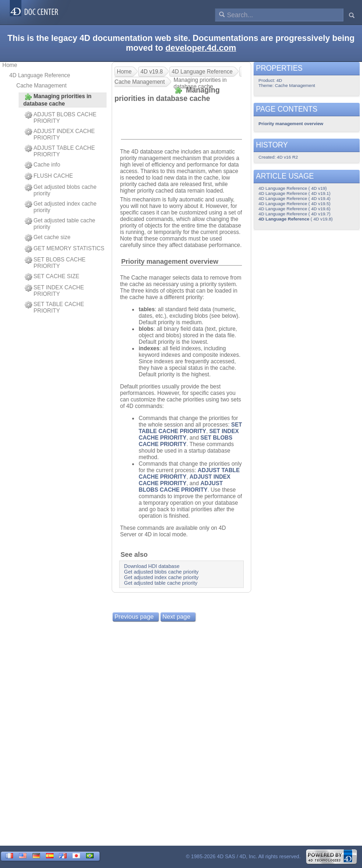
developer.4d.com (201, 48)
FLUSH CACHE (49, 176)
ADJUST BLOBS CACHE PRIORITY (60, 118)
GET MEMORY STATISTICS (64, 249)
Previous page (134, 617)
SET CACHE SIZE (52, 277)
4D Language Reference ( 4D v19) (293, 188)
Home (10, 65)
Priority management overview (170, 261)
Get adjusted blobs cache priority (60, 190)
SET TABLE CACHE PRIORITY (54, 307)
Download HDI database (152, 566)
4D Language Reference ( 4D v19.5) (295, 204)
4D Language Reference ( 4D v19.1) (295, 193)
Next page (176, 617)
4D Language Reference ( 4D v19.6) (295, 209)
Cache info (42, 165)
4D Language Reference (40, 75)
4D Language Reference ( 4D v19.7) (295, 214)
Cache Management (41, 86)
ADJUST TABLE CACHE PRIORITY (60, 151)
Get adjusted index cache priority (60, 207)
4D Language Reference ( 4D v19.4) (295, 198)
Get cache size (47, 238)
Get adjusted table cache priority (60, 224)
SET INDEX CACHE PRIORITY (54, 291)
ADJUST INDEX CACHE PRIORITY (60, 134)
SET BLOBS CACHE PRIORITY (55, 263)
